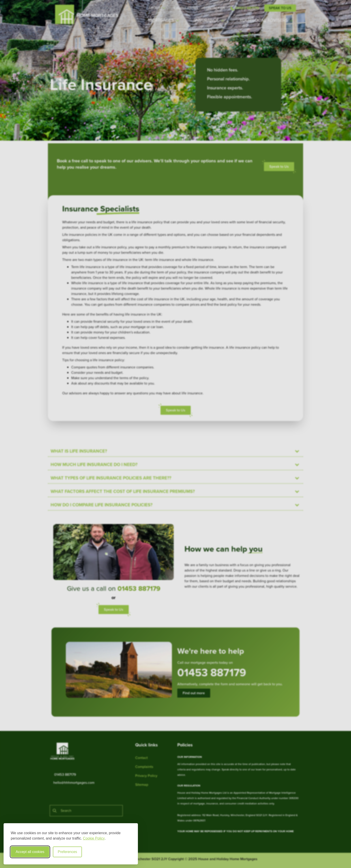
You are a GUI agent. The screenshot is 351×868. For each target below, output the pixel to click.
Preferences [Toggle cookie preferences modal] (67, 852)
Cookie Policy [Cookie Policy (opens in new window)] (94, 838)
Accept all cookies (30, 852)
